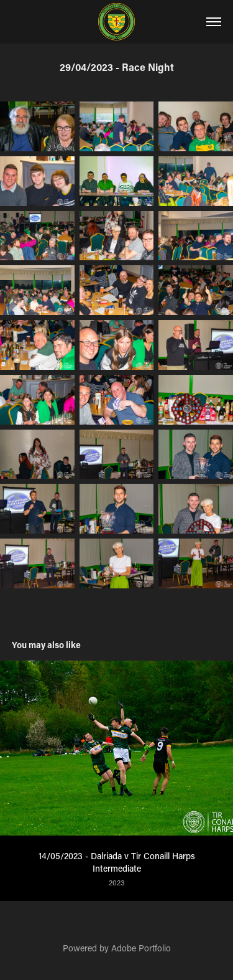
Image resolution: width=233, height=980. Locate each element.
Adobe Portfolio (141, 948)
